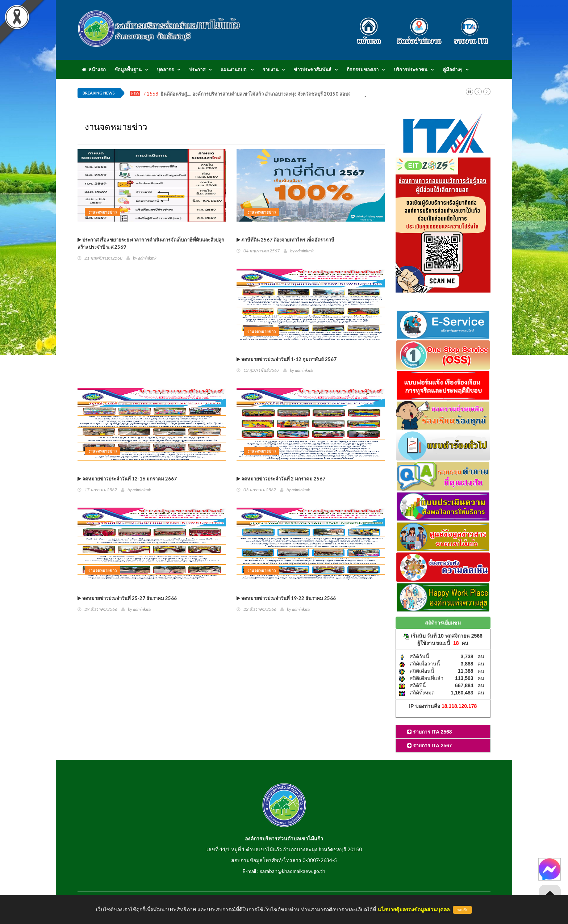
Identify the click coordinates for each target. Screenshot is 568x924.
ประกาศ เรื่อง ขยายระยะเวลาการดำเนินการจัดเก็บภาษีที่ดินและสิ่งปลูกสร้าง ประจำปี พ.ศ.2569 (151, 243)
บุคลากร (165, 70)
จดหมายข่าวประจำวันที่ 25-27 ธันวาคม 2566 (127, 598)
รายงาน (271, 70)
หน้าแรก (94, 70)
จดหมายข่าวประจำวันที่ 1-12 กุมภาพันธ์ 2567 (287, 359)
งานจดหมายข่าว (103, 212)
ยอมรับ (462, 910)
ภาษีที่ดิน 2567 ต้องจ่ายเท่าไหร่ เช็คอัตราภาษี (285, 240)
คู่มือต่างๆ (452, 70)
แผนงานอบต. (234, 70)
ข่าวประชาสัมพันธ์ (313, 70)
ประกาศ (197, 70)
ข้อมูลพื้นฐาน (128, 70)
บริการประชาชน (411, 70)
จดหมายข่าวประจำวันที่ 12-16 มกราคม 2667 (127, 479)
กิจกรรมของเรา (363, 70)
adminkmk (147, 258)
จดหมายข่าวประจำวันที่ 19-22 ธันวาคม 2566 (286, 598)
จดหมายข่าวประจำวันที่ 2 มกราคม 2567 (281, 479)
